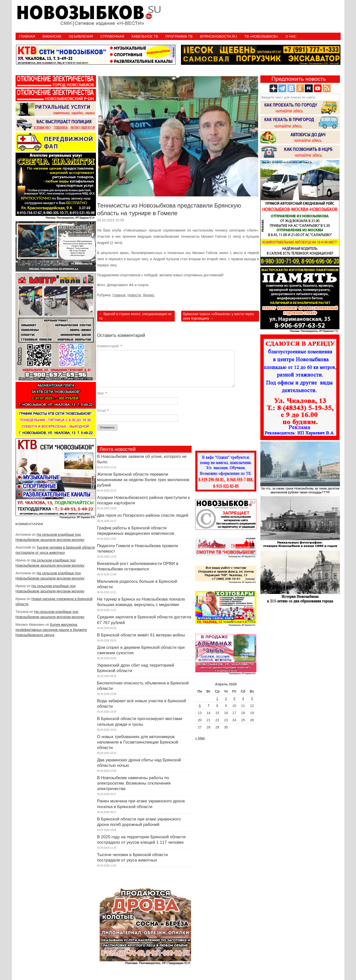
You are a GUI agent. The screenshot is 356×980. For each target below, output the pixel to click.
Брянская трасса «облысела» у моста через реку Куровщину (219, 316)
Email (103, 411)
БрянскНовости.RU (219, 36)
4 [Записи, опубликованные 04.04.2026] (243, 699)
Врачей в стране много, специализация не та (135, 316)
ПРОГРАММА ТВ (179, 36)
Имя (102, 393)
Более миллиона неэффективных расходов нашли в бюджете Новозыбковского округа (51, 630)
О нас (291, 36)
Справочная (112, 36)
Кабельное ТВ (145, 36)
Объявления (81, 36)
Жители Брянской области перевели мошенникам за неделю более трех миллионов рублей (143, 480)
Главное (119, 295)
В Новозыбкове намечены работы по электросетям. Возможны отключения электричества (134, 783)
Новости (134, 295)
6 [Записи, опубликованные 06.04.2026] (200, 706)
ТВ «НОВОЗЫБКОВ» (261, 36)
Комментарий (110, 346)
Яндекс (149, 295)
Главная (27, 36)
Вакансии (52, 36)
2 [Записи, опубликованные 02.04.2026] (226, 699)
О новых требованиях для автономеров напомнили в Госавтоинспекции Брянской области (138, 742)
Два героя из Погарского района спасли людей (143, 515)
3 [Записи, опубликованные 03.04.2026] (234, 699)
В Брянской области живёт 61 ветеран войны (141, 635)
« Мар (200, 738)
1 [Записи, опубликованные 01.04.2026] (217, 699)
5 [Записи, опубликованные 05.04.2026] (252, 699)
